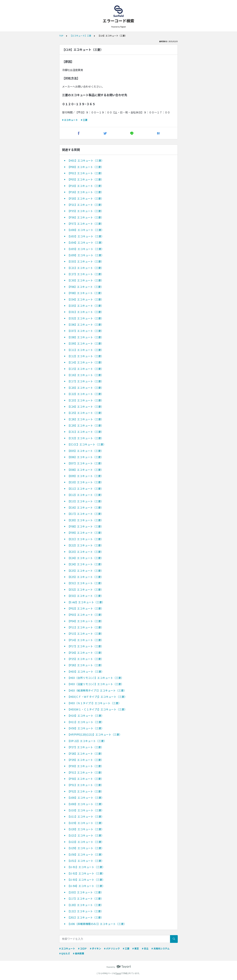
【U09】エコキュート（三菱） (86, 255)
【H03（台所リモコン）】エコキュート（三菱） (95, 678)
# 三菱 (84, 120)
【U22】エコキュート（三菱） (86, 842)
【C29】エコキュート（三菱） (85, 425)
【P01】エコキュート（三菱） (85, 173)
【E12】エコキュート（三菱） (85, 495)
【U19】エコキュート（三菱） (86, 823)
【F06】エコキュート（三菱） (85, 287)
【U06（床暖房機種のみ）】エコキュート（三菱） (97, 924)
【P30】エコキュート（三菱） (85, 766)
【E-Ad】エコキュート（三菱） (86, 602)
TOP (61, 36)
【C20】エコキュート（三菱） (85, 388)
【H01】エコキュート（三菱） (86, 160)
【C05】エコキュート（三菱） (85, 306)
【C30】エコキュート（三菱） (85, 280)
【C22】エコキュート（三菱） (85, 394)
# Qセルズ (65, 953)
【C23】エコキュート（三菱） (85, 400)
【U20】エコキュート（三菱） (86, 829)
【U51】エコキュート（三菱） (86, 861)
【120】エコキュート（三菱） (85, 905)
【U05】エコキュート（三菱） (86, 249)
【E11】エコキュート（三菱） (85, 489)
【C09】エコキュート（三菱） (85, 343)
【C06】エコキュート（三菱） (85, 324)
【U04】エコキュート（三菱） (86, 242)
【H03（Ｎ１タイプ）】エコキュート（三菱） (94, 703)
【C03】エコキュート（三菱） (85, 261)
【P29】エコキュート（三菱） (85, 760)
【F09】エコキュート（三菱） (85, 533)
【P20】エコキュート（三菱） (85, 198)
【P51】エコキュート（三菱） (85, 785)
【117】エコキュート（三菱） (85, 898)
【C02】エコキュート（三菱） (85, 318)
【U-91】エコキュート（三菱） (86, 867)
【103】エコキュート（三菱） (85, 892)
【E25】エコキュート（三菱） (85, 571)
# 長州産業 (79, 953)
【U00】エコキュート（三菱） (86, 230)
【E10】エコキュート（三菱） (85, 482)
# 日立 (145, 948)
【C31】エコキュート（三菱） (85, 432)
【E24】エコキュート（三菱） (85, 558)
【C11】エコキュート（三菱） (85, 350)
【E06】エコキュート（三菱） (85, 457)
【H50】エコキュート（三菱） (86, 728)
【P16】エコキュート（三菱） (85, 192)
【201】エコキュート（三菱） (85, 917)
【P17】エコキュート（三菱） (85, 646)
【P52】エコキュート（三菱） (85, 791)
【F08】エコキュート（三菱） (85, 293)
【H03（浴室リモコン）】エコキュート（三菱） (95, 684)
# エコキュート (70, 120)
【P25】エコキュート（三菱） (85, 659)
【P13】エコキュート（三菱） (85, 633)
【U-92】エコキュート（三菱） (86, 873)
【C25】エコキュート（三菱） (85, 413)
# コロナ (82, 948)
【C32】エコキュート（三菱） (85, 438)
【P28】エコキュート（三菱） (85, 753)
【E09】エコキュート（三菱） (85, 476)
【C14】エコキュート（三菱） (85, 362)
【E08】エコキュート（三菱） (85, 470)
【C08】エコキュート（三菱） (85, 337)
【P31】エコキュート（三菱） (85, 772)
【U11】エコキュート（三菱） (86, 816)
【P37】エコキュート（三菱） (85, 224)
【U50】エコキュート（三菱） (86, 854)
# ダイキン (95, 948)
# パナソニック (112, 948)
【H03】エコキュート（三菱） (86, 671)
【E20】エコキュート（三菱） (85, 520)
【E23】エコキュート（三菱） (85, 552)
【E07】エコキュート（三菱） (85, 463)
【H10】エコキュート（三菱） (86, 716)
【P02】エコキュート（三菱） (85, 608)
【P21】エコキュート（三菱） (85, 205)
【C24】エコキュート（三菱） (85, 406)
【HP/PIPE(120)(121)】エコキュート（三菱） (95, 734)
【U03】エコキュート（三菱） (86, 236)
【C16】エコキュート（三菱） (85, 375)
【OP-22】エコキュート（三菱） (87, 741)
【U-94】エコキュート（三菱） (86, 886)
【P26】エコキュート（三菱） (85, 665)
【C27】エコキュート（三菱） (85, 274)
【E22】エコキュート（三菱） (85, 545)
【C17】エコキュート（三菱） (85, 381)
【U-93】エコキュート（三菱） (86, 880)
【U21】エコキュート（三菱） (86, 835)
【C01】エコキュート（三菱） (85, 312)
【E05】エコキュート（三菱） (85, 451)
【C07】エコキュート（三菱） (85, 331)
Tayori (118, 973)
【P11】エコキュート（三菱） (85, 627)
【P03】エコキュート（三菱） (85, 615)
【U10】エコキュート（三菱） (86, 810)
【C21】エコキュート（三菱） (85, 268)
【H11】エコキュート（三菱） (86, 722)
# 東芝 (136, 948)
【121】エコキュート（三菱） (85, 911)
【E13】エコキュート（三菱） (85, 501)
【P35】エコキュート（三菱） (85, 211)
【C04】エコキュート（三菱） (85, 299)
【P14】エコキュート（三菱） (85, 640)
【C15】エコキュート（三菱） (85, 369)
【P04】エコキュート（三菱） (85, 621)
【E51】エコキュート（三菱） (85, 583)
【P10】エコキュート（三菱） (85, 186)
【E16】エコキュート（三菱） (85, 507)
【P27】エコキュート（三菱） (85, 747)
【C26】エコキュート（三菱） (85, 419)
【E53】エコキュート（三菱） (85, 596)
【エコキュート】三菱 (80, 36)
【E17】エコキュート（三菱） (85, 514)
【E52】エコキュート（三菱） (85, 589)
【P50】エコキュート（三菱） (85, 779)
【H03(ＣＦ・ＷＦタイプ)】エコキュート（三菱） (97, 697)
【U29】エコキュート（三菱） (86, 848)
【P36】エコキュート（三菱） (85, 217)
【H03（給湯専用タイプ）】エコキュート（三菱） (97, 690)
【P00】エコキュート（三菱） (85, 167)
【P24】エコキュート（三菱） (85, 653)
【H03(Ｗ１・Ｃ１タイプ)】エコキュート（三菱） (97, 709)
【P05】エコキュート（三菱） (85, 179)
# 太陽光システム (160, 948)
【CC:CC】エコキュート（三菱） (87, 444)
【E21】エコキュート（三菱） (85, 539)
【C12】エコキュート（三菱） (85, 356)
